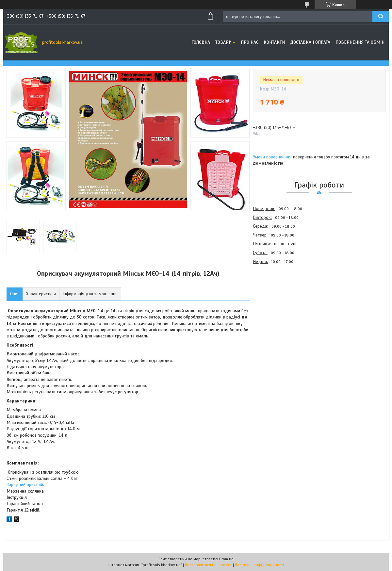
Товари (223, 42)
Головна (201, 42)
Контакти (274, 42)
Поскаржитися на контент (208, 565)
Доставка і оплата (310, 42)
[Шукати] (381, 16)
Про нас (250, 42)
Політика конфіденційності (259, 565)
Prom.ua (226, 559)
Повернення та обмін (360, 42)
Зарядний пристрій (25, 485)
